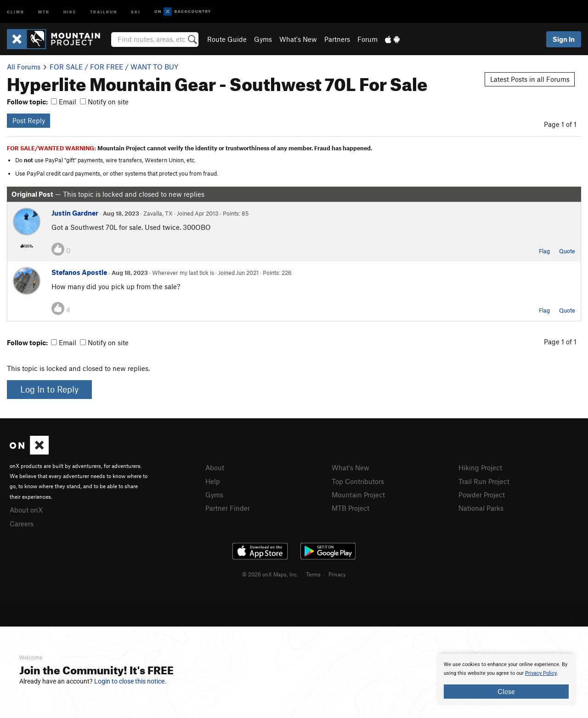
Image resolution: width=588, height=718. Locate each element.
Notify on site (104, 102)
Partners (337, 39)
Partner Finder (228, 508)
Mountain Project (358, 495)
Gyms (263, 39)
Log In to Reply (49, 389)
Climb (16, 11)
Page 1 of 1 (560, 124)
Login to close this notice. (130, 681)
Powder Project (482, 495)
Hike (70, 11)
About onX (26, 510)
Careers (22, 524)
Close (506, 691)
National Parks (481, 508)
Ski (136, 11)
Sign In (564, 39)
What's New (298, 39)
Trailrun (104, 11)
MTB (44, 11)
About (215, 467)
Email (64, 102)
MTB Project (351, 508)
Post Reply (29, 120)
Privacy (337, 574)
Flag (544, 251)
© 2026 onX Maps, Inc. (270, 574)
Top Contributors (358, 481)
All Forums (24, 67)
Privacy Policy (541, 673)
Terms (313, 574)
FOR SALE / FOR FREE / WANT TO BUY (114, 67)
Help (213, 481)
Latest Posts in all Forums (530, 79)
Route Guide (227, 39)
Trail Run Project (484, 481)
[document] (506, 679)
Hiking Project (480, 467)
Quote (567, 251)
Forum (367, 39)
